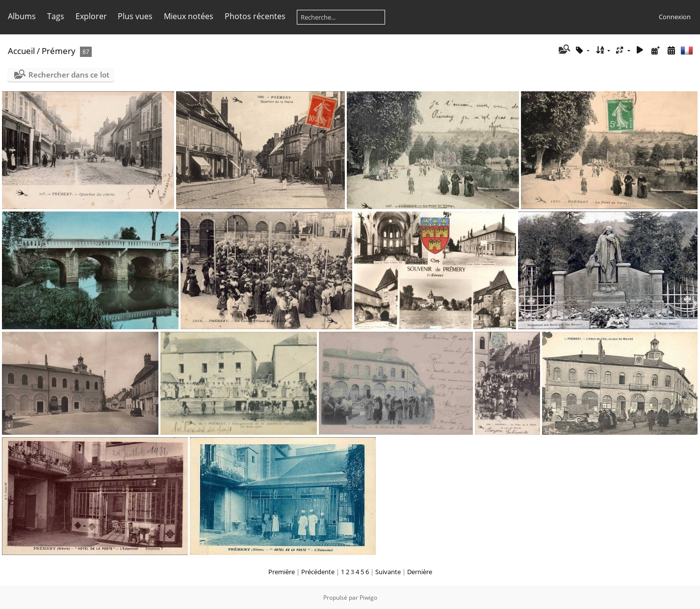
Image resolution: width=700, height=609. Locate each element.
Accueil (21, 51)
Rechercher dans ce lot (69, 75)
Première (282, 572)
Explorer (91, 16)
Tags (56, 16)
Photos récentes (255, 16)
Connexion (675, 17)
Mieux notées (189, 16)
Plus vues (135, 16)
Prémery (59, 51)
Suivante (388, 572)
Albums (22, 16)
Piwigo (368, 597)
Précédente (318, 572)
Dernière (420, 572)
